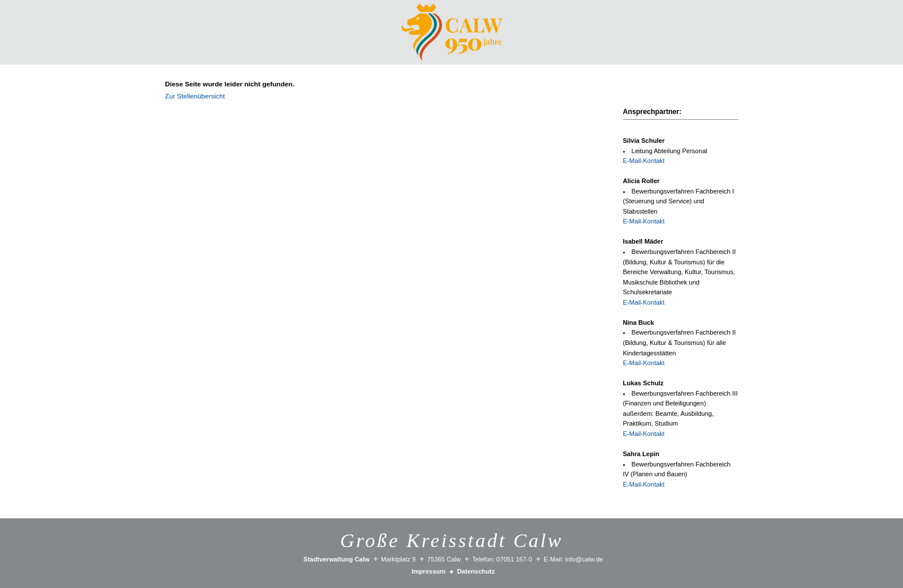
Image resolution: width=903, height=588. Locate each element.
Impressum (429, 571)
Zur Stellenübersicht (195, 96)
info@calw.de (584, 559)
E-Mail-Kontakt (644, 161)
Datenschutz (476, 571)
